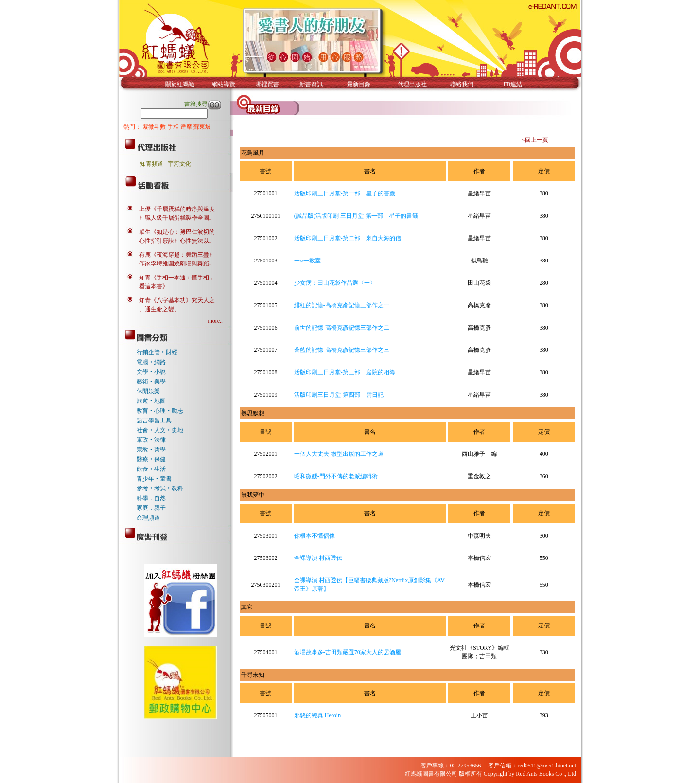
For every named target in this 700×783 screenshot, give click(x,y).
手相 (174, 127)
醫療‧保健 (151, 459)
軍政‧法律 (151, 440)
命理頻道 (148, 518)
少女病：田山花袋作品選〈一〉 (335, 283)
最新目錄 (359, 84)
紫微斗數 (155, 127)
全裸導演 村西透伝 (318, 558)
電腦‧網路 (151, 362)
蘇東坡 (202, 127)
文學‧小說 (151, 372)
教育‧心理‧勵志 (160, 411)
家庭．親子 (151, 508)
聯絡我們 (462, 84)
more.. (215, 321)
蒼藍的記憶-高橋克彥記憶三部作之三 (342, 350)
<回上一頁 (535, 140)
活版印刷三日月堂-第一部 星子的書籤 (345, 193)
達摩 (187, 127)
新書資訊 (311, 84)
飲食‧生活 (151, 469)
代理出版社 (412, 84)
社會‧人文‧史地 (160, 430)
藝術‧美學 (151, 382)
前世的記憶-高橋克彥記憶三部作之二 (342, 328)
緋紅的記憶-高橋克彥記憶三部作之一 (342, 305)
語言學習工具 (154, 420)
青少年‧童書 (154, 479)
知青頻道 (152, 164)
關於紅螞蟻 (180, 84)
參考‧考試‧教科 (160, 488)
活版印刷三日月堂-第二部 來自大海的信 (348, 238)
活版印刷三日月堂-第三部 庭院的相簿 (345, 372)
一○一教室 (307, 261)
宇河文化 (179, 164)
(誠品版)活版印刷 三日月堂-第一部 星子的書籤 (356, 216)
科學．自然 (151, 498)
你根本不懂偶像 (315, 536)
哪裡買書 (267, 84)
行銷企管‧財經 (157, 352)
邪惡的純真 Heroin (317, 715)
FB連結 (513, 84)
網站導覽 (224, 84)
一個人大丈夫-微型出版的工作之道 (339, 454)
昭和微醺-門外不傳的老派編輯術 (336, 476)
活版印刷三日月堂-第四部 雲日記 (339, 395)
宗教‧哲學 (151, 450)
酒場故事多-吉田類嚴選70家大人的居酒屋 (348, 652)
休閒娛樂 (148, 391)
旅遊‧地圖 (151, 401)
